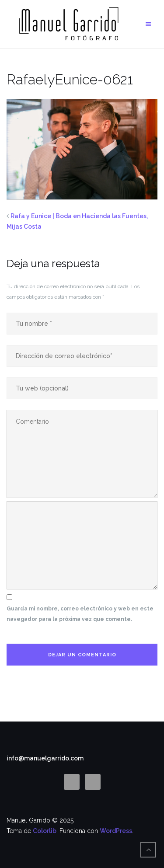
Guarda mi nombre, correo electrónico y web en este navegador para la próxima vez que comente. (80, 614)
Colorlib (45, 831)
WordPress (116, 831)
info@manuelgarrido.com (45, 758)
